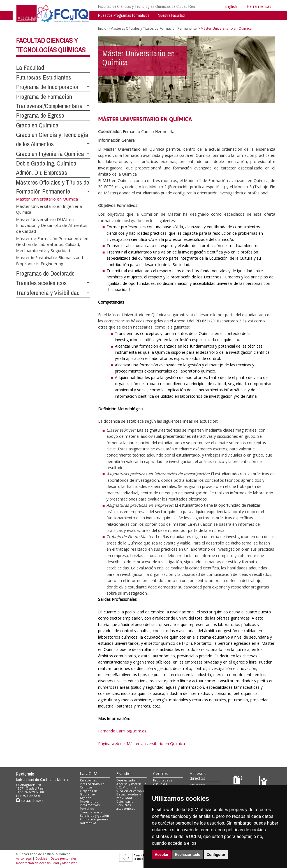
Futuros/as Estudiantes (44, 77)
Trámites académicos (41, 283)
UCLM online (126, 787)
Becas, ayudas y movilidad (129, 796)
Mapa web (70, 863)
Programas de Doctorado (45, 273)
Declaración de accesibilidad (37, 863)
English (231, 6)
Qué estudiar (127, 780)
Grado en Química (37, 125)
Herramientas (259, 6)
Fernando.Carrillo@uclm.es (122, 731)
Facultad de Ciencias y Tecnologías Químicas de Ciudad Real (147, 6)
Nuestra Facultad (171, 15)
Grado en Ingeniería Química (50, 154)
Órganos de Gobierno (89, 793)
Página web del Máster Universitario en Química (142, 743)
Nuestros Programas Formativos (124, 15)
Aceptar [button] (162, 855)
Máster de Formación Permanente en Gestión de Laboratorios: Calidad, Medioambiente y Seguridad (52, 244)
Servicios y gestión (95, 815)
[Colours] (263, 781)
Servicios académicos (126, 807)
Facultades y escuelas (163, 782)
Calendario (125, 801)
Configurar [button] (216, 855)
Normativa (88, 823)
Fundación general (95, 819)
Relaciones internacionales (92, 782)
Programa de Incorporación (48, 87)
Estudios (124, 773)
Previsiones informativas (90, 803)
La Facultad (30, 68)
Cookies (41, 858)
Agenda (86, 798)
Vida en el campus (131, 791)
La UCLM (89, 773)
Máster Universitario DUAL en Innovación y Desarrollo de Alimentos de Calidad (52, 225)
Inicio (102, 28)
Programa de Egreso (40, 115)
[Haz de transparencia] (239, 781)
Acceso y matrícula (131, 784)
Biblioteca (198, 785)
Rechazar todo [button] (188, 855)
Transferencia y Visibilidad (48, 293)
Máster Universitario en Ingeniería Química (49, 209)
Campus (86, 787)
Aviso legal (24, 858)
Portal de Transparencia (91, 810)
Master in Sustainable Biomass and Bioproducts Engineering (49, 260)
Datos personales (64, 858)
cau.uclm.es (30, 800)
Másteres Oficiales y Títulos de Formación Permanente (154, 28)
